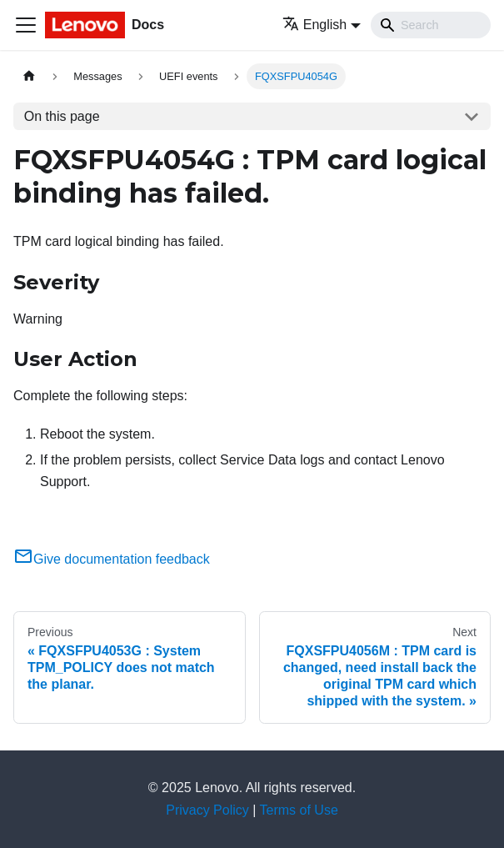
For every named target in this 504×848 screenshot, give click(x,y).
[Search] (431, 25)
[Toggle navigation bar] (26, 25)
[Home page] (29, 76)
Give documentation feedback (112, 559)
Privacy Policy (207, 810)
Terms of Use (299, 810)
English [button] (314, 25)
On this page (62, 116)
